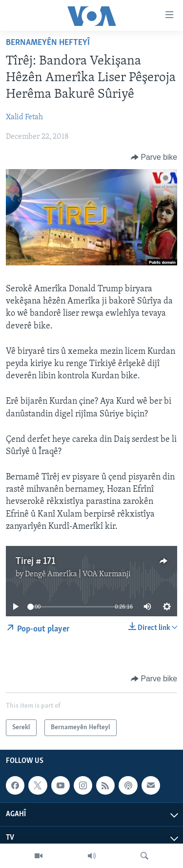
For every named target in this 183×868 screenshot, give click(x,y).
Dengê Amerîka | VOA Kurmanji (78, 574)
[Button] (154, 157)
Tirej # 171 (35, 562)
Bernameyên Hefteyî (48, 43)
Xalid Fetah (24, 117)
